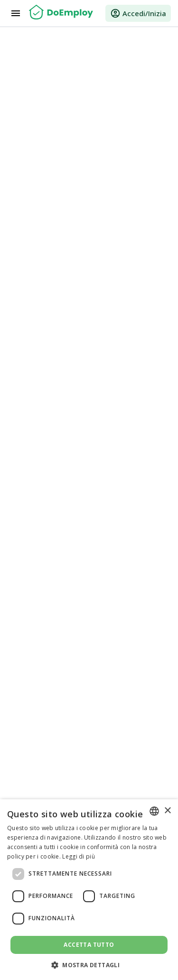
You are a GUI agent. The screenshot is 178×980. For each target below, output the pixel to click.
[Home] (61, 13)
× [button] (167, 811)
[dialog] (89, 890)
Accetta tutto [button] (89, 945)
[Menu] (16, 13)
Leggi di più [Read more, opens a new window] (79, 856)
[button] (89, 965)
